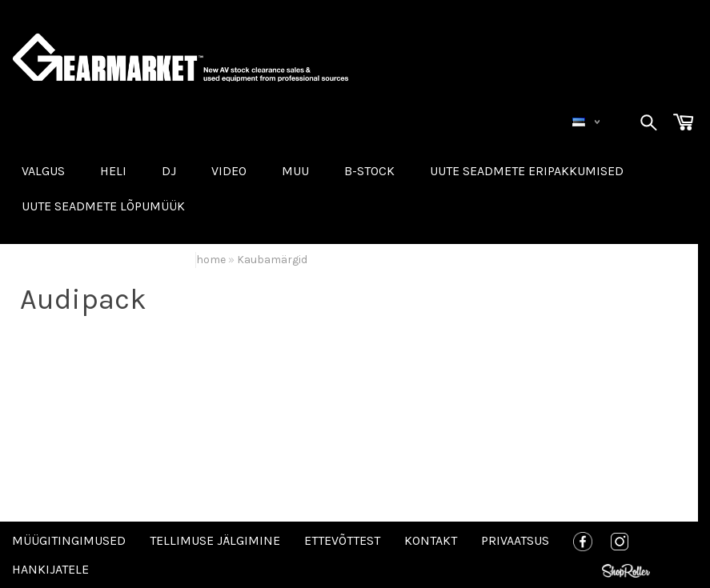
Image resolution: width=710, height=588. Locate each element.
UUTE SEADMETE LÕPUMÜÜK (103, 206)
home (211, 260)
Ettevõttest (342, 540)
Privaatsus (515, 540)
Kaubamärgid (272, 260)
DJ (169, 171)
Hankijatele (50, 569)
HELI (113, 171)
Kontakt (431, 540)
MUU (295, 171)
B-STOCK (369, 171)
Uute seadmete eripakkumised (527, 171)
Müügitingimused (69, 540)
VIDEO (229, 171)
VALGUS (43, 171)
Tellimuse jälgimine (215, 540)
